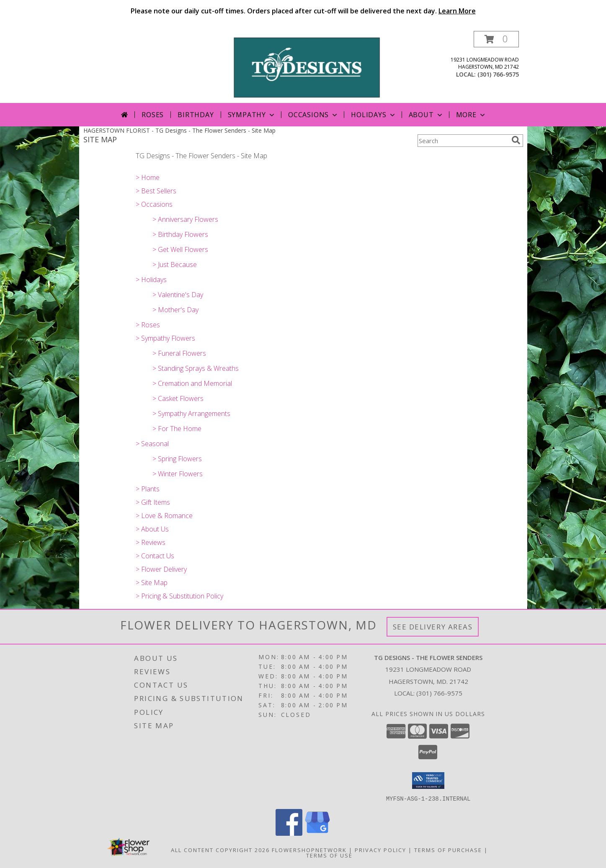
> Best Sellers (156, 191)
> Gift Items (153, 502)
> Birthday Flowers (180, 234)
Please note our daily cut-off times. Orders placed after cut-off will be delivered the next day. (303, 11)
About (426, 115)
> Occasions (154, 204)
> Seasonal (152, 444)
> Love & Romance (164, 516)
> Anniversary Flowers (185, 219)
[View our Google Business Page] (317, 833)
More (471, 115)
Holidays (374, 115)
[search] (516, 140)
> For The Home (177, 429)
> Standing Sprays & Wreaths (196, 368)
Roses (153, 115)
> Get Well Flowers (180, 249)
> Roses (148, 325)
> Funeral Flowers (179, 353)
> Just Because (175, 265)
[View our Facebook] (289, 833)
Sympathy (252, 115)
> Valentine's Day (178, 295)
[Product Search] (463, 141)
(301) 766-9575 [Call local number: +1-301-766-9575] (498, 74)
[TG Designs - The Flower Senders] (306, 67)
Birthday (196, 115)
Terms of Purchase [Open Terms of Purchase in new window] (448, 850)
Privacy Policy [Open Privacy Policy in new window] (380, 850)
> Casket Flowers (178, 398)
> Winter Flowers (178, 474)
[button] (496, 39)
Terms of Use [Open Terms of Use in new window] (329, 855)
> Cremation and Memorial (192, 383)
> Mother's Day (175, 310)
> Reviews (151, 542)
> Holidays (151, 280)
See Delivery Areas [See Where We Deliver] (433, 627)
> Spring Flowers (177, 459)
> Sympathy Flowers (165, 338)
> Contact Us (155, 556)
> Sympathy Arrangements (191, 413)
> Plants (148, 489)
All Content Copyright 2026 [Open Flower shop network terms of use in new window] (220, 850)
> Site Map (152, 583)
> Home (148, 177)
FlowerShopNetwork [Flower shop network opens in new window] (309, 850)
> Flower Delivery (161, 569)
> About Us (152, 529)
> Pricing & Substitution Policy (179, 596)
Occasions (313, 115)
